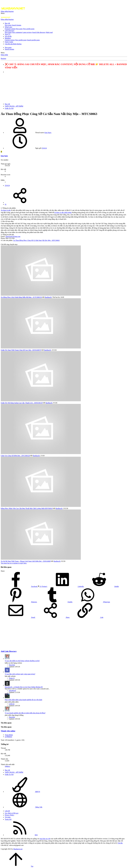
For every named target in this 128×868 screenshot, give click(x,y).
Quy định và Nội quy (12, 813)
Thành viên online (8, 731)
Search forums (17, 25)
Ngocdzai (12, 665)
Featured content (10, 29)
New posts (8, 25)
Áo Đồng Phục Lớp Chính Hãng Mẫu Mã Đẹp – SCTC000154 (21, 297)
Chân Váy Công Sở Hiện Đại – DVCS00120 (15, 456)
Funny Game (9, 42)
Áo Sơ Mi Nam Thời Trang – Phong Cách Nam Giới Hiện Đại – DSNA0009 (26, 561)
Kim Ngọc (48, 133)
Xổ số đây (8, 36)
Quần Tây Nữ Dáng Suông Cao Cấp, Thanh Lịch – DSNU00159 (22, 403)
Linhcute (12, 704)
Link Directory (10, 31)
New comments (17, 32)
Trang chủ (8, 819)
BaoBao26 (48, 297)
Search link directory (39, 32)
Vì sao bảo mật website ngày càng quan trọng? (20, 674)
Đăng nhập (4, 55)
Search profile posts (33, 40)
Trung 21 (12, 678)
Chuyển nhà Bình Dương (13, 44)
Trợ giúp (8, 817)
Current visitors (10, 40)
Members (8, 38)
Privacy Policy (9, 815)
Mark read (49, 32)
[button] (3, 13)
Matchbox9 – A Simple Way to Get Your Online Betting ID (24, 687)
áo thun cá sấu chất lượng (63, 212)
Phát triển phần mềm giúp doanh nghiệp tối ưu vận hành (23, 700)
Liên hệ (7, 811)
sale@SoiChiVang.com (13, 236)
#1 (6, 204)
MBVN (22, 792)
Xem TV (8, 34)
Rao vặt (7, 23)
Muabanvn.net (18, 849)
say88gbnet (8, 737)
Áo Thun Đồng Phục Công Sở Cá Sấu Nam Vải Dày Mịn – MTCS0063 (36, 240)
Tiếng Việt (24, 807)
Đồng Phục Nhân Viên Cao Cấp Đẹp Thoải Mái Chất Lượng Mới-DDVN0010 (27, 508)
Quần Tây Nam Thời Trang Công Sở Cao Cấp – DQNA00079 (21, 350)
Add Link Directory (9, 651)
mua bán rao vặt (45, 839)
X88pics (7, 766)
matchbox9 (12, 691)
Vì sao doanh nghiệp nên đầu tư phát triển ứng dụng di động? (25, 713)
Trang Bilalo (9, 735)
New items (8, 32)
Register (3, 58)
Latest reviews (27, 32)
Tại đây (120, 843)
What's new (8, 27)
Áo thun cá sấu (6, 210)
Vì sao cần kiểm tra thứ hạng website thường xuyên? (22, 661)
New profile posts (29, 29)
